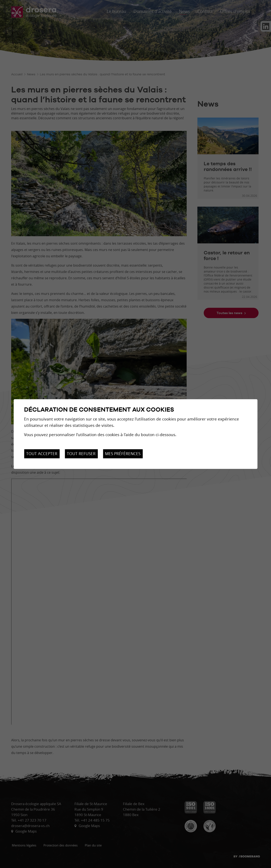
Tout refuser (81, 454)
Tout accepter (42, 454)
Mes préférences (123, 454)
